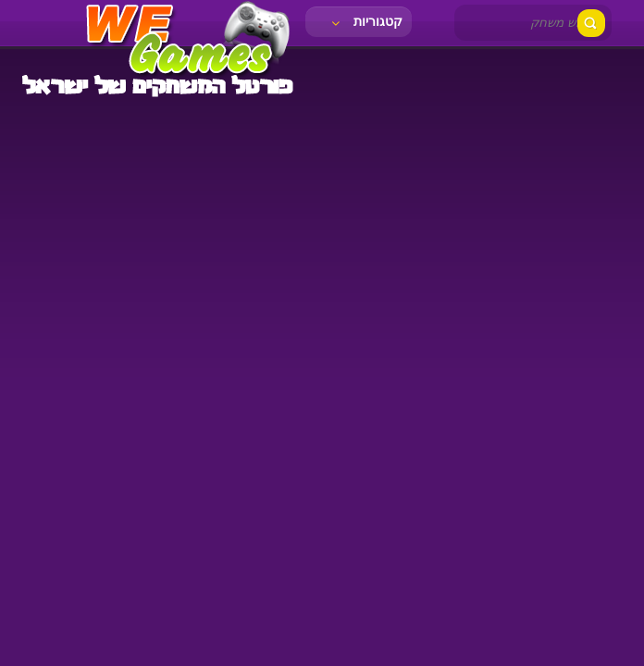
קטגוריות (365, 21)
